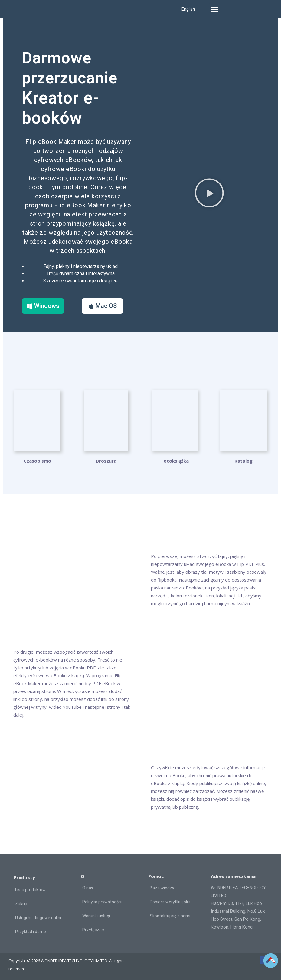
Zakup (21, 903)
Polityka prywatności (102, 902)
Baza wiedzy (162, 888)
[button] (214, 9)
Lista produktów (30, 889)
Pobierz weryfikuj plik (170, 902)
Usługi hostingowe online (39, 917)
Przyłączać (93, 929)
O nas (88, 888)
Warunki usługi (96, 916)
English (188, 9)
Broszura (106, 460)
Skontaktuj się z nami (170, 916)
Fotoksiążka (175, 460)
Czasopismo (37, 460)
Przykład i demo (31, 931)
